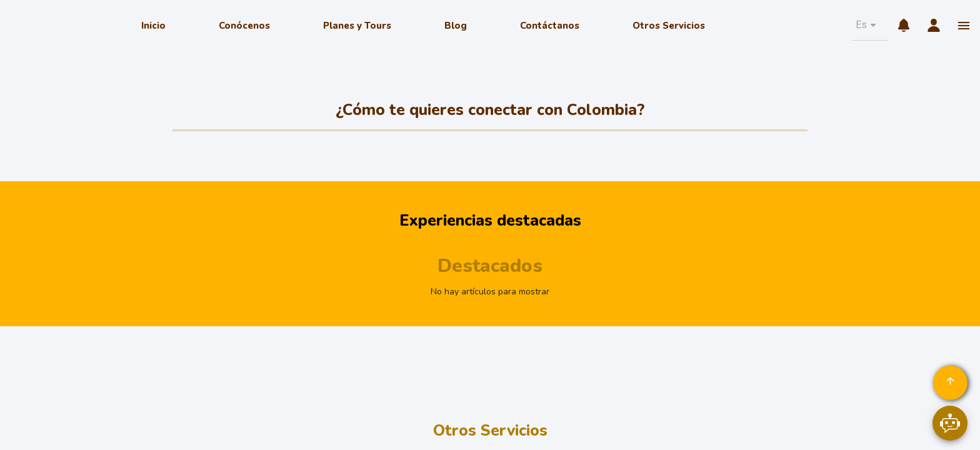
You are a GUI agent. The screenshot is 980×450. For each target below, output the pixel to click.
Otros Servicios (669, 26)
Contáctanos (550, 26)
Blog (456, 26)
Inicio (153, 26)
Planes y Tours (357, 26)
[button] (867, 25)
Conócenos (244, 26)
